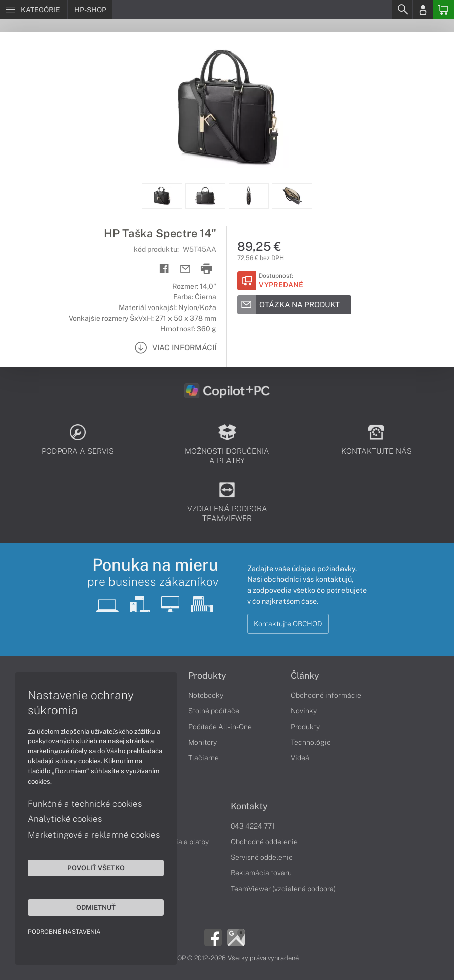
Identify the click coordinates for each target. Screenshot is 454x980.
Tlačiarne (204, 758)
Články (305, 676)
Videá (300, 758)
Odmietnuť (96, 907)
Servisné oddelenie (262, 857)
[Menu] (34, 10)
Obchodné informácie (326, 695)
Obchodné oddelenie (264, 842)
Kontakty (249, 806)
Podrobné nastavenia (64, 932)
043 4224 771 (253, 826)
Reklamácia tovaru (261, 873)
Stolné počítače (214, 711)
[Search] (402, 10)
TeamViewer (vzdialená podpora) (283, 889)
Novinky (304, 711)
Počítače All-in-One (220, 727)
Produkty (207, 676)
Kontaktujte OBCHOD (288, 624)
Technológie (311, 742)
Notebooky (206, 695)
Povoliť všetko (96, 868)
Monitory (203, 742)
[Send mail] (185, 269)
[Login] (423, 10)
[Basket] (443, 10)
